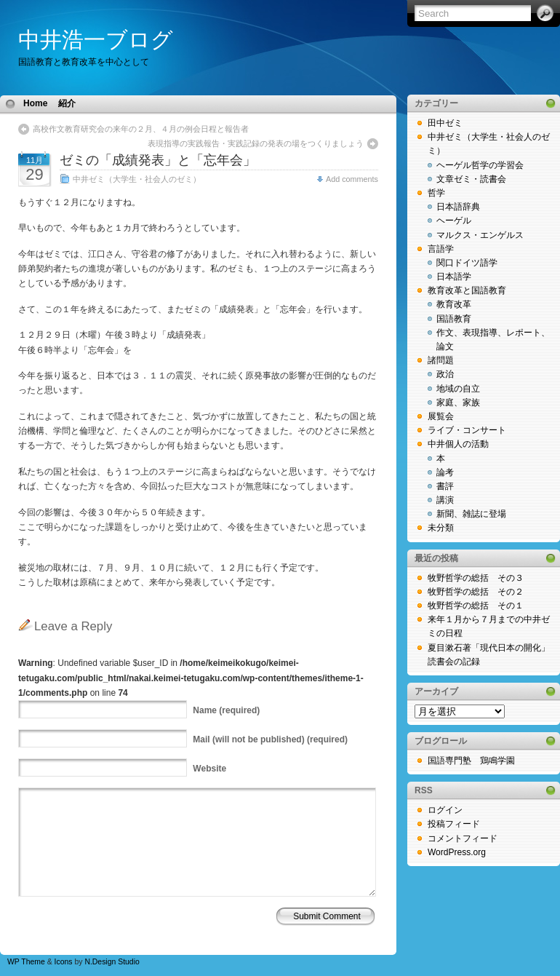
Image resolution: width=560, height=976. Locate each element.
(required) (226, 710)
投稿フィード (454, 824)
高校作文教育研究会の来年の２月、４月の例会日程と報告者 (141, 129)
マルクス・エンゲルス (480, 235)
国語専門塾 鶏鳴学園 (471, 761)
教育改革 (454, 304)
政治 (445, 374)
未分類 (441, 528)
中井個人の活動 (458, 444)
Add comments (352, 179)
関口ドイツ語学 (467, 263)
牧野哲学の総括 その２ (476, 592)
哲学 (436, 193)
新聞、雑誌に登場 (471, 514)
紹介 (67, 103)
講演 (445, 500)
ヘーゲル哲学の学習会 (480, 165)
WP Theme (26, 962)
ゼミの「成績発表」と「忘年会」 (158, 160)
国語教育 (454, 319)
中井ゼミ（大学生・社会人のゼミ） (137, 179)
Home (35, 103)
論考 (445, 472)
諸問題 (441, 360)
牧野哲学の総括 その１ (476, 606)
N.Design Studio (112, 962)
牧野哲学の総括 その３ (476, 578)
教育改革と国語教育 (467, 290)
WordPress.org (457, 852)
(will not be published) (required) (270, 739)
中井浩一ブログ (96, 40)
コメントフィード (463, 838)
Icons (64, 962)
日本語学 (454, 277)
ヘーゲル (454, 221)
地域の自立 (458, 389)
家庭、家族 (458, 402)
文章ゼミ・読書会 (471, 179)
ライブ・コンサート (467, 430)
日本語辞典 (458, 207)
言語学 (441, 249)
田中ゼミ (445, 123)
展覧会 (441, 416)
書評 (445, 486)
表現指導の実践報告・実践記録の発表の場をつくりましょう (256, 143)
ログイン (445, 810)
